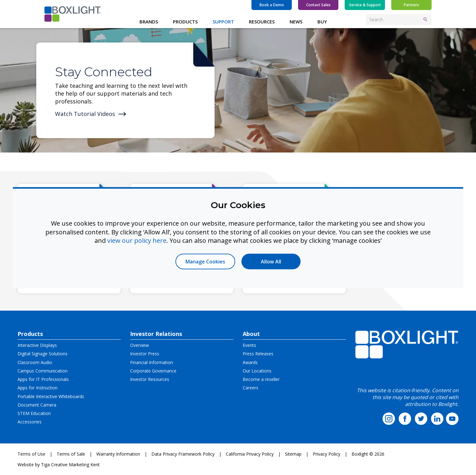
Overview (139, 345)
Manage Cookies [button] (205, 261)
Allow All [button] (271, 261)
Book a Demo (272, 5)
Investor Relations (156, 334)
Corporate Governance (153, 371)
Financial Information (152, 362)
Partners (411, 5)
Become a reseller (261, 379)
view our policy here (137, 240)
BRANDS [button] (149, 22)
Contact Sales (318, 5)
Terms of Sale (71, 454)
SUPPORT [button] (223, 22)
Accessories (30, 422)
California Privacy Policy (250, 454)
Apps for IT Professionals (43, 379)
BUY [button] (322, 22)
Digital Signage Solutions (43, 354)
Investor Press (145, 354)
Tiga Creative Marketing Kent (70, 465)
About (251, 334)
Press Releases (258, 354)
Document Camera (37, 405)
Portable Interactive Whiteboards (51, 396)
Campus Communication (43, 371)
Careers (251, 388)
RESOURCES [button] (262, 22)
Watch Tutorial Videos (85, 114)
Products (30, 334)
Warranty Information (118, 454)
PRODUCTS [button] (185, 22)
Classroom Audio (35, 362)
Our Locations (257, 371)
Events (249, 345)
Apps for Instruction (38, 388)
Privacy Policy (327, 454)
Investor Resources (150, 379)
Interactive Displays (37, 345)
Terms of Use (31, 454)
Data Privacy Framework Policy (183, 454)
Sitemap (293, 454)
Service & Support (365, 5)
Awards (250, 362)
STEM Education (34, 413)
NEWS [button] (296, 22)
